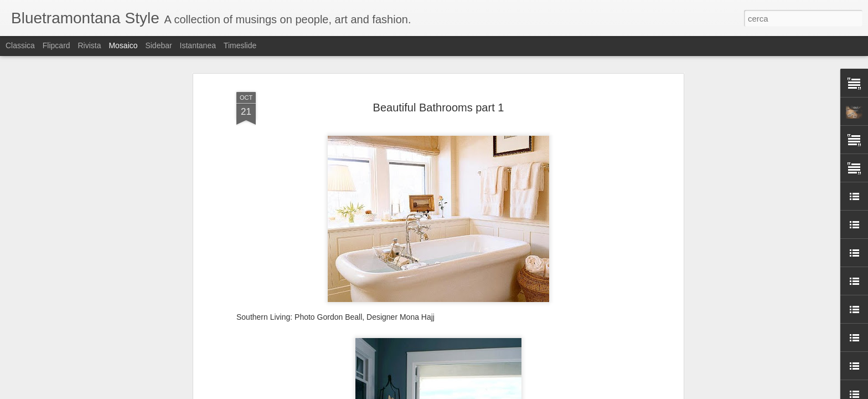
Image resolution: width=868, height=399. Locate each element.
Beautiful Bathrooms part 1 (439, 100)
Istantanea (198, 45)
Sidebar (158, 45)
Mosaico (123, 45)
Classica (20, 45)
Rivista (89, 45)
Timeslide (240, 45)
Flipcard (56, 45)
